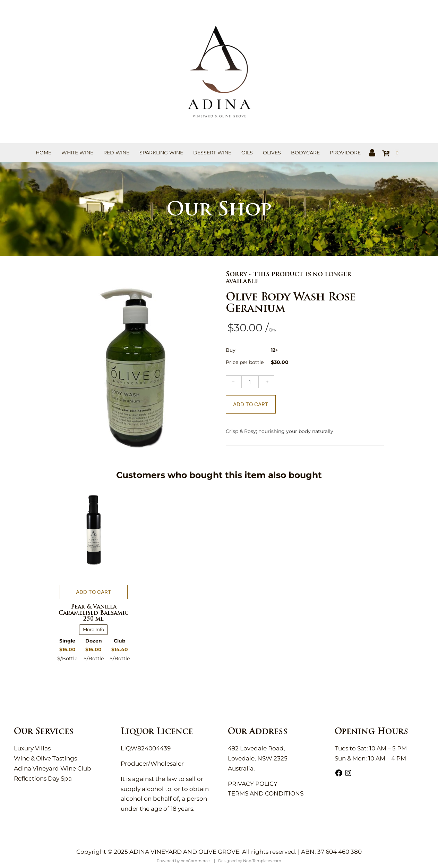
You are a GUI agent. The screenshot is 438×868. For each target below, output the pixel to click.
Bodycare (305, 153)
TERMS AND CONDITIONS (266, 793)
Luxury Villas (32, 748)
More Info (93, 629)
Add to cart (94, 592)
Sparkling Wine (161, 153)
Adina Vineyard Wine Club (53, 768)
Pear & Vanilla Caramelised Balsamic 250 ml (94, 613)
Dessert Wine (212, 153)
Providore (345, 153)
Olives (272, 153)
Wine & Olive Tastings (45, 758)
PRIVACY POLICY (253, 784)
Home (44, 153)
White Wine (77, 153)
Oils (247, 153)
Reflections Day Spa (43, 778)
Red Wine (116, 153)
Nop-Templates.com (262, 861)
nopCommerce (195, 861)
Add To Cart (251, 404)
